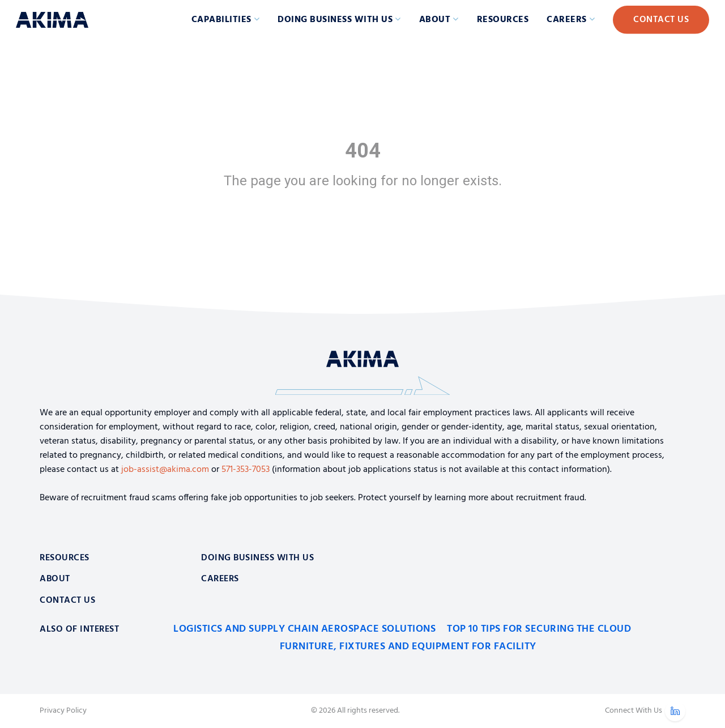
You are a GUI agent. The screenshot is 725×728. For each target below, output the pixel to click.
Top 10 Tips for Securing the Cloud (539, 629)
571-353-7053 (246, 470)
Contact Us (661, 20)
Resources (503, 20)
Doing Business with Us (335, 20)
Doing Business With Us (257, 558)
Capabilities (221, 20)
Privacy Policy (63, 711)
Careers (567, 20)
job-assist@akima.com (165, 470)
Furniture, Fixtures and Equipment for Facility (408, 647)
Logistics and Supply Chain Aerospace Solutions (304, 629)
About (435, 20)
